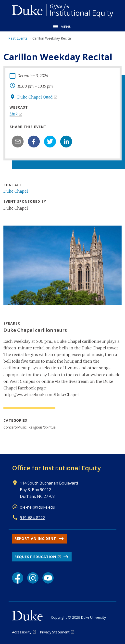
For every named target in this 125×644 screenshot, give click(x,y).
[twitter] (50, 142)
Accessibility (22, 632)
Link (14, 114)
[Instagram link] (33, 578)
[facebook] (34, 142)
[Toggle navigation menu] (62, 26)
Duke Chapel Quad (35, 97)
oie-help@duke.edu (37, 507)
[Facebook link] (18, 578)
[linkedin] (66, 142)
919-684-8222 (32, 518)
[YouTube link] (48, 578)
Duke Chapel (16, 191)
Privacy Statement (55, 632)
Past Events (18, 38)
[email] (18, 142)
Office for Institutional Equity (56, 468)
